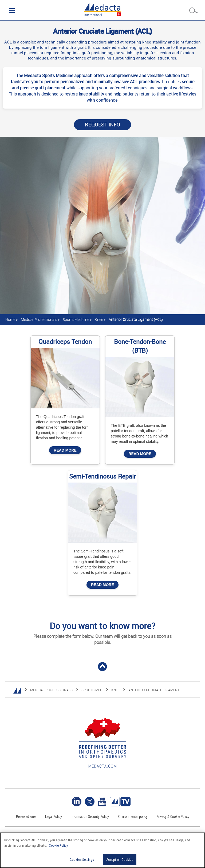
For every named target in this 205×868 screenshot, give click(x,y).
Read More (65, 450)
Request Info (102, 125)
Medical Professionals (39, 319)
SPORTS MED (92, 690)
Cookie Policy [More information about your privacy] (58, 845)
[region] (102, 850)
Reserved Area (26, 816)
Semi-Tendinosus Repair (102, 476)
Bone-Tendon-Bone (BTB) (140, 346)
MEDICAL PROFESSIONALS (51, 690)
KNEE (115, 690)
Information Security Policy (90, 816)
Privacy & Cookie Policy (173, 816)
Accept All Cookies (120, 860)
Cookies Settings (82, 860)
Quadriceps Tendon (65, 342)
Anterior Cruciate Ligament (154, 690)
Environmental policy (133, 816)
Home (10, 319)
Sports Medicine (76, 319)
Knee (99, 319)
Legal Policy (54, 816)
